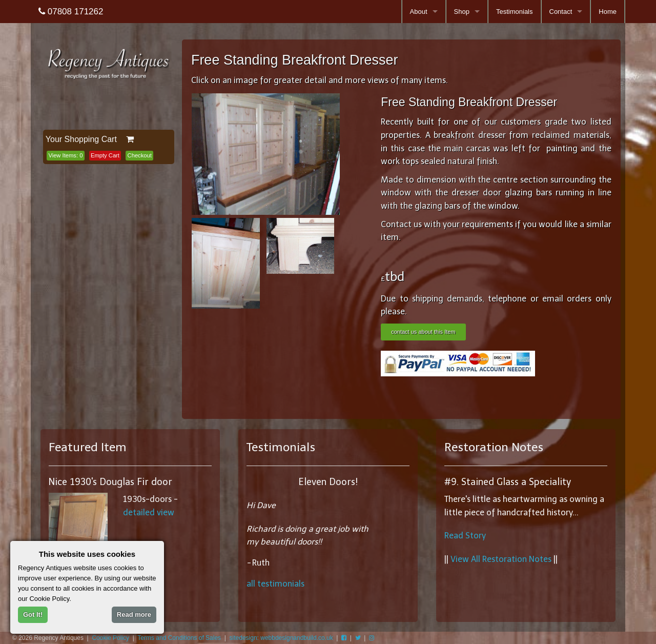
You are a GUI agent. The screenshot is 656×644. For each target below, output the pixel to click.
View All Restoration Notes (501, 559)
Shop (462, 12)
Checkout (140, 155)
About (419, 12)
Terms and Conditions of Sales (179, 638)
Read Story (465, 536)
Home (608, 12)
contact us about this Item (423, 332)
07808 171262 (71, 12)
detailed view (149, 512)
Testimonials (515, 12)
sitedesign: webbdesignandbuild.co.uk (281, 638)
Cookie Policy (110, 638)
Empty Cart (105, 155)
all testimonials (275, 584)
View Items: (65, 155)
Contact (561, 12)
